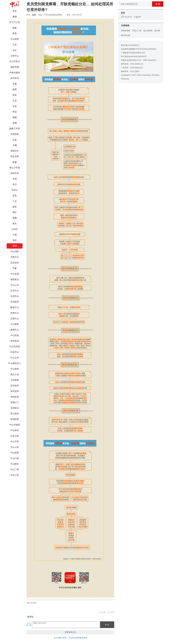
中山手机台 (15, 61)
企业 (15, 101)
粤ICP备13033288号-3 (130, 45)
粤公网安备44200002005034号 (134, 56)
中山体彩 (15, 369)
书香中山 (15, 257)
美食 (15, 95)
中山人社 (15, 285)
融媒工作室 (15, 128)
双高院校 (15, 419)
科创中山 (15, 352)
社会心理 (15, 436)
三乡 (15, 201)
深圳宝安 (15, 173)
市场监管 (15, 302)
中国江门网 (137, 31)
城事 (15, 28)
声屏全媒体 (15, 73)
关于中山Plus (126, 17)
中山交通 (15, 274)
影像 (15, 162)
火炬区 (15, 229)
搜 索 (158, 4)
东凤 (15, 196)
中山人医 (15, 447)
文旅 (15, 106)
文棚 (15, 145)
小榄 (15, 235)
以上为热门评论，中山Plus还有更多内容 (70, 638)
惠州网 (157, 31)
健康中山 (15, 330)
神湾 (15, 246)
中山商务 (15, 324)
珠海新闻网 (126, 31)
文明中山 (15, 56)
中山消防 (15, 251)
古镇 (15, 179)
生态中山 (15, 291)
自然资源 (15, 341)
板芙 (15, 207)
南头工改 (15, 374)
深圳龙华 (15, 386)
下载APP (137, 17)
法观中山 (15, 319)
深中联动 (15, 78)
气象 (15, 268)
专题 (15, 84)
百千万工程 (15, 22)
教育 (15, 33)
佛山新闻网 (148, 31)
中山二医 (15, 469)
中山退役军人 (15, 363)
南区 (15, 212)
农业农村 (15, 263)
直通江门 (15, 402)
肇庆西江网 (126, 35)
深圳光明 (15, 391)
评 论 (107, 625)
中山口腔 (15, 458)
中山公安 (15, 358)
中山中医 (15, 442)
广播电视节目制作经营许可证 (133, 53)
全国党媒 (15, 134)
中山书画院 (15, 425)
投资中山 (15, 313)
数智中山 (15, 307)
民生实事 (15, 156)
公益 (15, 140)
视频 (15, 117)
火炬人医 (15, 475)
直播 (15, 123)
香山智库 (15, 414)
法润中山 (15, 296)
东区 (15, 240)
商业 (15, 112)
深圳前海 (15, 397)
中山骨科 (15, 430)
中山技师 (15, 453)
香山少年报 (15, 168)
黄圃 (15, 218)
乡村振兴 (15, 408)
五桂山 (15, 190)
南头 (15, 224)
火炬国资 (15, 380)
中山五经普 (15, 346)
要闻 (15, 17)
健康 (15, 89)
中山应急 (15, 335)
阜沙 (15, 184)
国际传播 (15, 67)
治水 (15, 50)
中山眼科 (15, 464)
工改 (15, 45)
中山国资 (15, 39)
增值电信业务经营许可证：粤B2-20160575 (139, 60)
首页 (15, 11)
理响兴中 (15, 151)
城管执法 (15, 279)
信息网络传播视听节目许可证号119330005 (139, 49)
